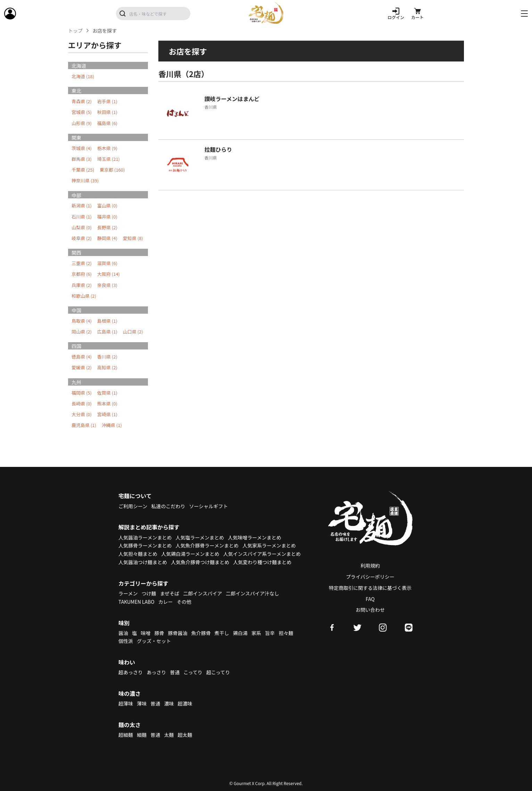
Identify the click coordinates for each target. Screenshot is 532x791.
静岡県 (107, 238)
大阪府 (109, 274)
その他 (184, 602)
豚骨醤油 (178, 633)
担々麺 (286, 633)
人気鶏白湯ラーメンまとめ (190, 554)
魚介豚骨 (201, 633)
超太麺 (185, 735)
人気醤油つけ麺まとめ (143, 562)
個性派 (126, 641)
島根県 (107, 321)
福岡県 (82, 393)
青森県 (82, 101)
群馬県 (82, 159)
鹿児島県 (84, 425)
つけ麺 (149, 593)
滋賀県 (107, 263)
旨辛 (270, 633)
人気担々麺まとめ (138, 554)
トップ (75, 31)
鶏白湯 (240, 633)
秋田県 (107, 112)
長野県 (107, 227)
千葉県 (83, 170)
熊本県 (107, 403)
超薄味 (126, 703)
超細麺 (126, 735)
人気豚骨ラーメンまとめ (145, 545)
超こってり (218, 672)
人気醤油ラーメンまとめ (145, 537)
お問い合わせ (370, 610)
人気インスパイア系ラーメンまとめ (262, 554)
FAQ (370, 599)
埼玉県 (109, 159)
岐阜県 (82, 238)
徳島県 (82, 357)
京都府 (82, 274)
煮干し (222, 633)
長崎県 (82, 403)
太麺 (169, 735)
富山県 (107, 205)
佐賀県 (107, 393)
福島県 (107, 123)
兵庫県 (82, 285)
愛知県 (133, 238)
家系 (256, 633)
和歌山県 (84, 296)
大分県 (82, 414)
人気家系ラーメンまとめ (269, 545)
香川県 (107, 357)
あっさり (156, 672)
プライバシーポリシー (370, 577)
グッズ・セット (154, 641)
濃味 (169, 703)
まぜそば (170, 593)
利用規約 (370, 566)
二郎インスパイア (202, 593)
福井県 (107, 217)
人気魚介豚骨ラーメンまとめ (207, 545)
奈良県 (107, 285)
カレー (166, 602)
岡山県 (82, 332)
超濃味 (185, 703)
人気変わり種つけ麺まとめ (262, 562)
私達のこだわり (168, 506)
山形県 (82, 123)
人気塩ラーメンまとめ (200, 537)
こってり (193, 672)
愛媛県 (82, 367)
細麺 (142, 735)
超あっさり (131, 672)
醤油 (123, 633)
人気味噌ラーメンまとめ (254, 537)
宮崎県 (107, 414)
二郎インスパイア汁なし (252, 593)
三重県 (82, 263)
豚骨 (159, 633)
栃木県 (107, 148)
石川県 (82, 217)
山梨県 (82, 227)
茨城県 (82, 148)
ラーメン (128, 593)
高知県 (107, 367)
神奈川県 (85, 180)
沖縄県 (112, 425)
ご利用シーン (133, 506)
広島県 (107, 332)
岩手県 (107, 101)
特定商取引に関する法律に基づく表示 (370, 588)
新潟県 (82, 205)
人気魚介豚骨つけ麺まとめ (200, 562)
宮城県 (82, 112)
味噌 (146, 633)
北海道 (83, 76)
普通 (175, 672)
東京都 (112, 170)
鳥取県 (82, 321)
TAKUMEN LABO (136, 602)
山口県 (133, 332)
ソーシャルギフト (209, 506)
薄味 (142, 703)
